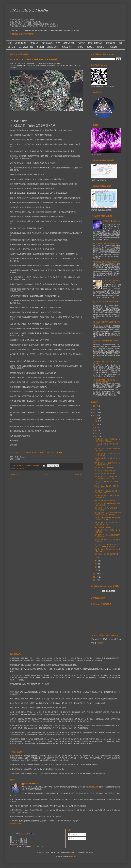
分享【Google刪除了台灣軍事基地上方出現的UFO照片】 (107, 519)
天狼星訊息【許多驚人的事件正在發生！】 (107, 445)
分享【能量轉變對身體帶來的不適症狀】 (106, 262)
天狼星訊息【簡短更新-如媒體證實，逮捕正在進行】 (107, 323)
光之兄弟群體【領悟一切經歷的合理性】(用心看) (107, 497)
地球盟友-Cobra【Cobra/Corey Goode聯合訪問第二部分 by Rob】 (108, 514)
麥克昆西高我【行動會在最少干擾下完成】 (107, 459)
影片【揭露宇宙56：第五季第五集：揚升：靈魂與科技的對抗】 (106, 381)
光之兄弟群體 (69, 43)
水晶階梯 (90, 47)
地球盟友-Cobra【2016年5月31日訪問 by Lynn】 (107, 550)
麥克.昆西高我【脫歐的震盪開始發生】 (106, 243)
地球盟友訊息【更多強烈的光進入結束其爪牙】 (106, 302)
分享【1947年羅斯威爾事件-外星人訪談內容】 (111, 282)
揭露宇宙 (81, 43)
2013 (95, 580)
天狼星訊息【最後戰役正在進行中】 (107, 554)
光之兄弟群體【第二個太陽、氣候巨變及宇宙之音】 (107, 454)
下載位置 (100, 643)
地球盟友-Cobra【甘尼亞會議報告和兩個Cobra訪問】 (107, 492)
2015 (95, 574)
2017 (95, 412)
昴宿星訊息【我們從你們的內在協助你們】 (105, 342)
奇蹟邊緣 (79, 47)
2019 (95, 406)
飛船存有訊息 (67, 47)
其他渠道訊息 (21, 43)
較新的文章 (14, 475)
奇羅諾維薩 (112, 47)
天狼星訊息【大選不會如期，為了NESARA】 (106, 509)
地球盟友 (101, 47)
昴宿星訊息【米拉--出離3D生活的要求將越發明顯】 (107, 504)
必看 (10, 43)
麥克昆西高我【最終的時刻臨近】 (106, 501)
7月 (96, 434)
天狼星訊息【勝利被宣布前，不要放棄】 (107, 482)
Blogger (73, 857)
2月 (96, 567)
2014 (95, 577)
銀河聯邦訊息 (53, 47)
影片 (58, 43)
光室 (120, 43)
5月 (96, 558)
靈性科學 (12, 47)
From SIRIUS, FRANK (29, 11)
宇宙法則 (40, 47)
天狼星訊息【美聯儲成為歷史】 (105, 471)
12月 (97, 418)
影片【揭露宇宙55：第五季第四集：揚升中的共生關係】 (107, 464)
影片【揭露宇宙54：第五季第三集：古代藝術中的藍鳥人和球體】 (108, 478)
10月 (97, 424)
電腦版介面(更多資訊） (27, 34)
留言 (71, 838)
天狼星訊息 (34, 43)
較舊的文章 (79, 475)
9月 (96, 427)
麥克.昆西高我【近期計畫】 (104, 527)
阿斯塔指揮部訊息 (95, 43)
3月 (96, 564)
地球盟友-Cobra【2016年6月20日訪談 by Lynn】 (107, 450)
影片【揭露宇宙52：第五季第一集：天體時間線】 (107, 531)
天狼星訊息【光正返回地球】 (111, 222)
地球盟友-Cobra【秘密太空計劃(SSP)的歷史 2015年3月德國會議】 (107, 545)
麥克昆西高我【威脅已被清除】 (105, 474)
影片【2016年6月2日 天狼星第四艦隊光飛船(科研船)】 (107, 536)
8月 (96, 430)
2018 (95, 409)
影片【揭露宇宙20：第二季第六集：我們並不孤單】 (106, 362)
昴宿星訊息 (110, 43)
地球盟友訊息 (47, 43)
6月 (96, 437)
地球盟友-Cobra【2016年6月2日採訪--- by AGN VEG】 (108, 487)
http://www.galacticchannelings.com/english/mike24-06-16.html (36, 452)
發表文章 (73, 834)
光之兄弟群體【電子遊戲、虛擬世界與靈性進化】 (107, 541)
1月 (96, 570)
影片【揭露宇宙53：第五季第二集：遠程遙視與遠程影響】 (107, 523)
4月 (96, 561)
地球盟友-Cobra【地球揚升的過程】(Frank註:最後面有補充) (34, 60)
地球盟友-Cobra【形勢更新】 (104, 468)
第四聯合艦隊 (94, 787)
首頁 (47, 475)
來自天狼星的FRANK (31, 784)
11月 (96, 421)
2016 (95, 415)
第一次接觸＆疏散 (26, 47)
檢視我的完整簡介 (16, 824)
